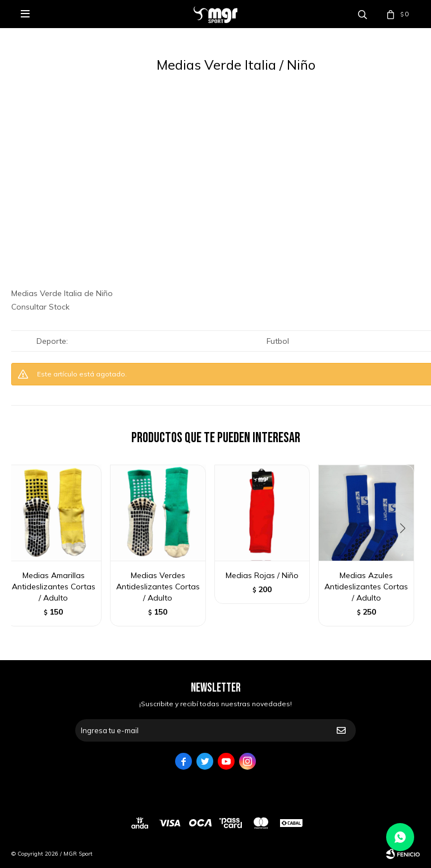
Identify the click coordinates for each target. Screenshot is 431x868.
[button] (407, 551)
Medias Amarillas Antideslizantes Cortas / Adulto (54, 587)
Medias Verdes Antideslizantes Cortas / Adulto (158, 587)
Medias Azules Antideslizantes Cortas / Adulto (366, 587)
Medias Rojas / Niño (262, 575)
